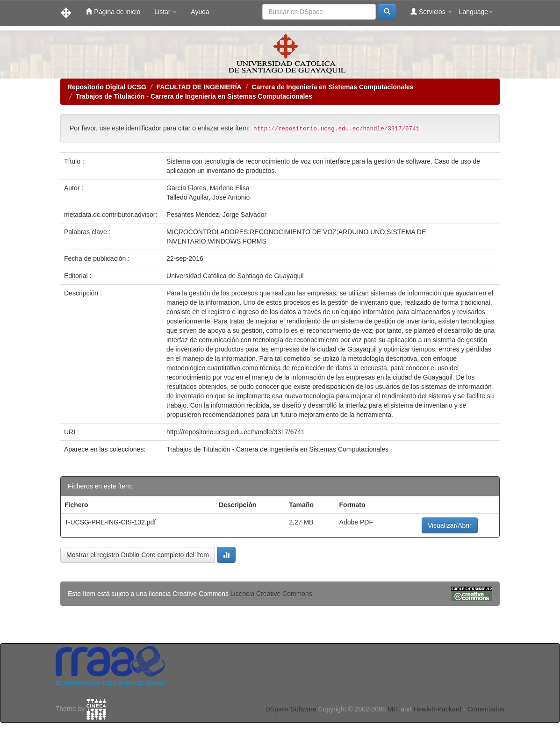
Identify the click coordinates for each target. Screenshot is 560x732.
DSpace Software (291, 709)
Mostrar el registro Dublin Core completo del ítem (138, 555)
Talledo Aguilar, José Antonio (208, 197)
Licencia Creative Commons (271, 594)
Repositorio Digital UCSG (107, 87)
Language (476, 12)
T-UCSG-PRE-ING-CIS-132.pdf (110, 522)
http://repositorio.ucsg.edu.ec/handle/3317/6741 (236, 432)
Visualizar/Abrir (450, 525)
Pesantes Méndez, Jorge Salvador (216, 215)
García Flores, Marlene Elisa (208, 188)
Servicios (431, 11)
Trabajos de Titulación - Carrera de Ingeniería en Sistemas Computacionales (194, 96)
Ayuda (200, 12)
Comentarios (486, 709)
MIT (393, 709)
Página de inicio (113, 11)
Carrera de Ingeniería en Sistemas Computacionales (332, 87)
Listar (165, 12)
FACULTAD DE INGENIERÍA (199, 87)
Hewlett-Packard (437, 709)
